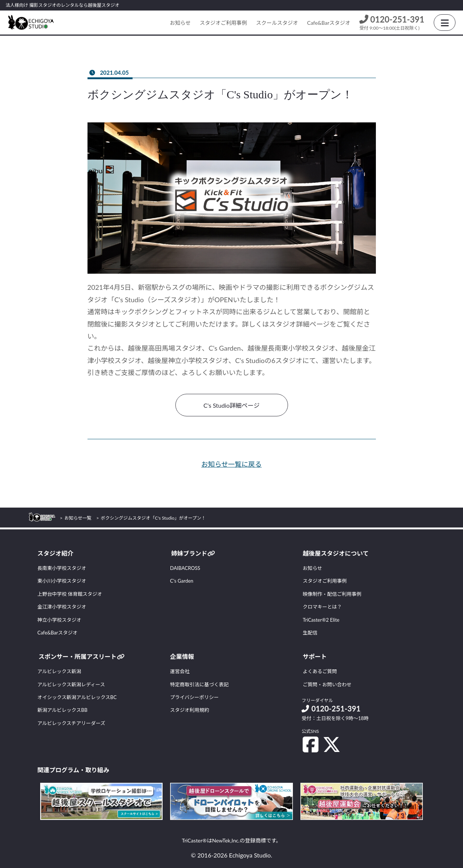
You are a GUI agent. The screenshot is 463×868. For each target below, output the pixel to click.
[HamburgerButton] (445, 23)
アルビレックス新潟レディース (71, 684)
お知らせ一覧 (78, 518)
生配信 (310, 633)
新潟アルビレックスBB (63, 710)
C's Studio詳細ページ (231, 405)
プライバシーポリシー (195, 697)
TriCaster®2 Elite (321, 620)
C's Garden (182, 581)
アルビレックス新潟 (59, 671)
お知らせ (180, 23)
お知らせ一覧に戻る (232, 464)
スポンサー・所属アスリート (81, 656)
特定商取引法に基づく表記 (199, 684)
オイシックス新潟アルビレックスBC (77, 697)
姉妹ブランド (193, 553)
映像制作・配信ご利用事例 (332, 594)
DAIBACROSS (185, 568)
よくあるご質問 (320, 671)
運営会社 (180, 671)
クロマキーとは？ (322, 607)
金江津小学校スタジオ (62, 607)
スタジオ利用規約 (190, 710)
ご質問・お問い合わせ (327, 684)
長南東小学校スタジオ (62, 568)
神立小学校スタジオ (60, 620)
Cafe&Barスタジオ (329, 23)
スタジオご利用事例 (223, 23)
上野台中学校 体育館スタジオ (70, 594)
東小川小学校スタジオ (62, 581)
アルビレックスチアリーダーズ (72, 723)
